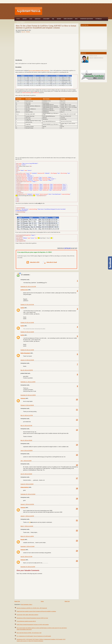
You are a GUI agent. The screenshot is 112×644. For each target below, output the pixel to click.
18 (77, 488)
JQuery (59, 19)
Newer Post (17, 601)
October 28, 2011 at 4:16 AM (27, 323)
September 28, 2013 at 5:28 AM (28, 494)
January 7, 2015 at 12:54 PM (27, 516)
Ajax (31, 19)
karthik (22, 308)
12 (77, 420)
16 (77, 465)
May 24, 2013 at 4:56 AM (26, 440)
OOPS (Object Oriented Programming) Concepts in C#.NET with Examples (33, 625)
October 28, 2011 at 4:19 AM (27, 350)
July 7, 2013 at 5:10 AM (26, 461)
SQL (53, 19)
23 (77, 541)
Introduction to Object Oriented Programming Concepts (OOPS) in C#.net (32, 618)
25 (77, 561)
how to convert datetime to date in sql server (39, 70)
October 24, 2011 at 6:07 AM (27, 305)
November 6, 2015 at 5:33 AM (27, 546)
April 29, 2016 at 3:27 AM (26, 557)
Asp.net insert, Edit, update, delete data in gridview (27, 615)
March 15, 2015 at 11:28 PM (27, 536)
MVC (76, 19)
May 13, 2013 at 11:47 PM (27, 415)
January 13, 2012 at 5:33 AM (27, 360)
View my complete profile (96, 58)
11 (77, 410)
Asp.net (23, 32)
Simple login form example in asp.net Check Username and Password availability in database (36, 611)
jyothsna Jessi (24, 290)
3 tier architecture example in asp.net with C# (26, 621)
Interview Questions (87, 19)
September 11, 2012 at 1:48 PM (28, 382)
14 (77, 445)
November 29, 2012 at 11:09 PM (28, 395)
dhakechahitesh (25, 487)
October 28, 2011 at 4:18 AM (27, 332)
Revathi (23, 540)
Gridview (38, 19)
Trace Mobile (21, 22)
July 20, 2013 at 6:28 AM (26, 474)
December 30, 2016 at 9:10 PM (28, 567)
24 (77, 551)
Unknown (23, 398)
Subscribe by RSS (33, 262)
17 (77, 478)
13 (77, 430)
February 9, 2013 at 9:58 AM (27, 405)
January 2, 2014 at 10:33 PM (27, 504)
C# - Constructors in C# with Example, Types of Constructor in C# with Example (34, 636)
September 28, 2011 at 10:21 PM (28, 287)
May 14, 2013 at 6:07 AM (26, 426)
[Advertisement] (75, 11)
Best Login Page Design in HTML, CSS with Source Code (29, 633)
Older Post (67, 601)
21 (77, 520)
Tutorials (99, 19)
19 (77, 498)
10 (77, 399)
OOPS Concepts (68, 19)
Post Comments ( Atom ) (27, 605)
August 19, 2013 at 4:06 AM (27, 484)
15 (77, 455)
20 (77, 509)
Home (18, 19)
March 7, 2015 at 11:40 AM (27, 526)
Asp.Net (25, 19)
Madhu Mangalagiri (25, 353)
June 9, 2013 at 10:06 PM (27, 451)
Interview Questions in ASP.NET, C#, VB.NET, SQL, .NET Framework (32, 608)
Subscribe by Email (50, 262)
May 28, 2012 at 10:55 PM (27, 370)
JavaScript (46, 19)
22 (77, 530)
